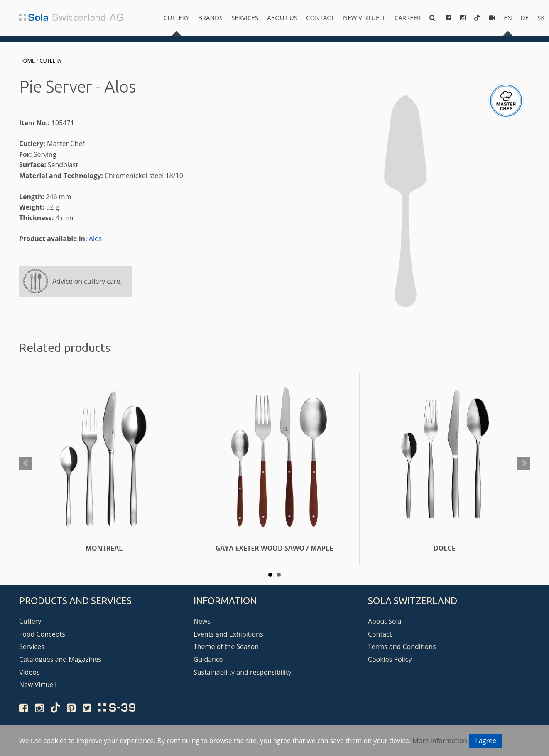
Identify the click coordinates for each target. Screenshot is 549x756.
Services (245, 17)
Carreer (408, 17)
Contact (320, 17)
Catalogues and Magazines (60, 659)
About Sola (385, 621)
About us (282, 17)
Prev (26, 463)
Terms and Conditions (402, 646)
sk (541, 17)
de (525, 17)
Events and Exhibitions (228, 634)
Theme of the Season (226, 646)
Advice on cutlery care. (87, 281)
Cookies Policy (390, 659)
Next (523, 463)
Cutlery (176, 17)
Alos (95, 239)
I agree (486, 741)
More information (440, 741)
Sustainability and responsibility (243, 672)
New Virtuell (364, 17)
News (202, 621)
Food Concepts (42, 634)
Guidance (208, 659)
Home (27, 61)
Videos (29, 672)
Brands (210, 17)
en (508, 17)
